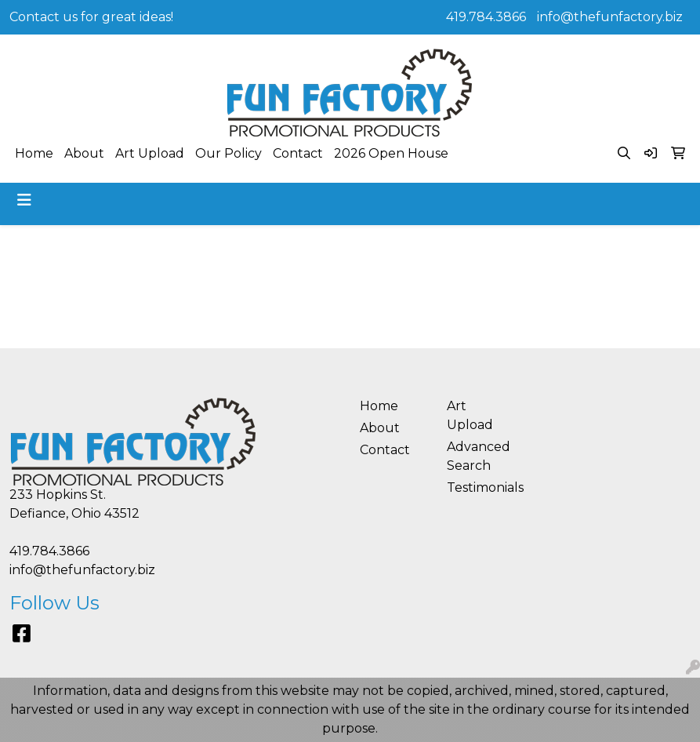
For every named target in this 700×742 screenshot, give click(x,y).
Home (34, 153)
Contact (298, 153)
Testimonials (481, 487)
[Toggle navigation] (24, 200)
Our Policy (228, 153)
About (84, 153)
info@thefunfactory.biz (610, 17)
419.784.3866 (486, 17)
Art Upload (150, 153)
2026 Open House (391, 153)
